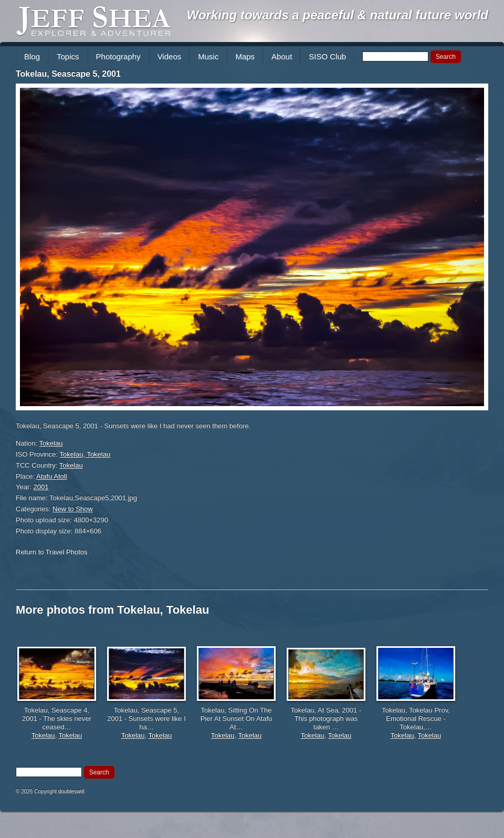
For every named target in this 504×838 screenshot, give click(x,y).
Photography (118, 56)
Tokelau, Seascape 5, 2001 (68, 74)
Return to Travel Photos (52, 552)
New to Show (73, 509)
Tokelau (51, 443)
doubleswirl (71, 792)
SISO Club (327, 56)
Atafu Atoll (52, 476)
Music (208, 56)
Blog (32, 56)
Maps (245, 56)
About (282, 56)
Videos (170, 56)
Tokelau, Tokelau (85, 454)
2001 (41, 487)
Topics (68, 56)
